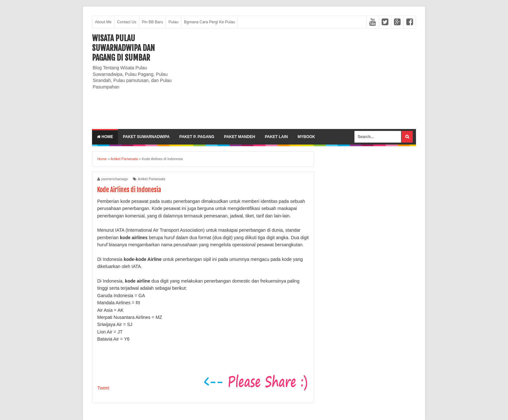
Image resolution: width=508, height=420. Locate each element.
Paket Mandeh (240, 137)
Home (105, 137)
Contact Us (127, 22)
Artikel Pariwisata (151, 179)
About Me (103, 22)
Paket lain (276, 137)
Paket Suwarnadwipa (146, 137)
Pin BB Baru (152, 22)
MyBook (306, 137)
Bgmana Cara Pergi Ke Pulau (209, 22)
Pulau (173, 22)
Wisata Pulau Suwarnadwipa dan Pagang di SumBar (123, 48)
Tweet (103, 388)
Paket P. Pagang (197, 137)
